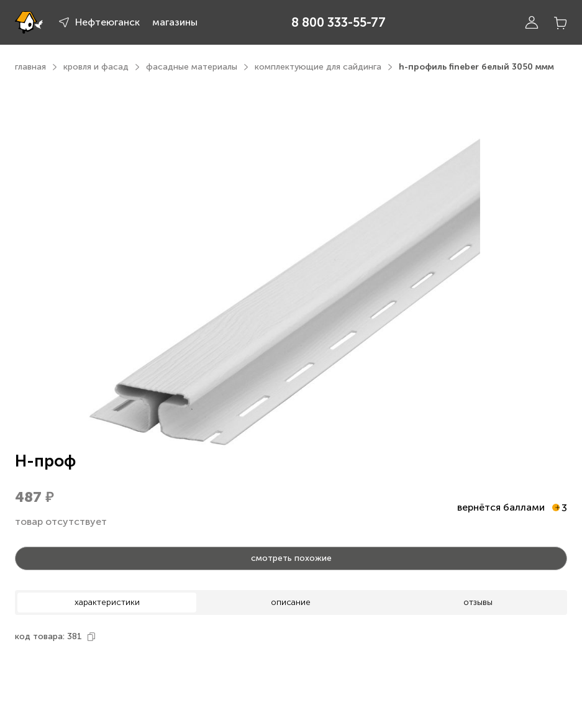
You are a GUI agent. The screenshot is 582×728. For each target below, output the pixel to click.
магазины (175, 22)
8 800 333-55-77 (339, 22)
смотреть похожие (291, 558)
